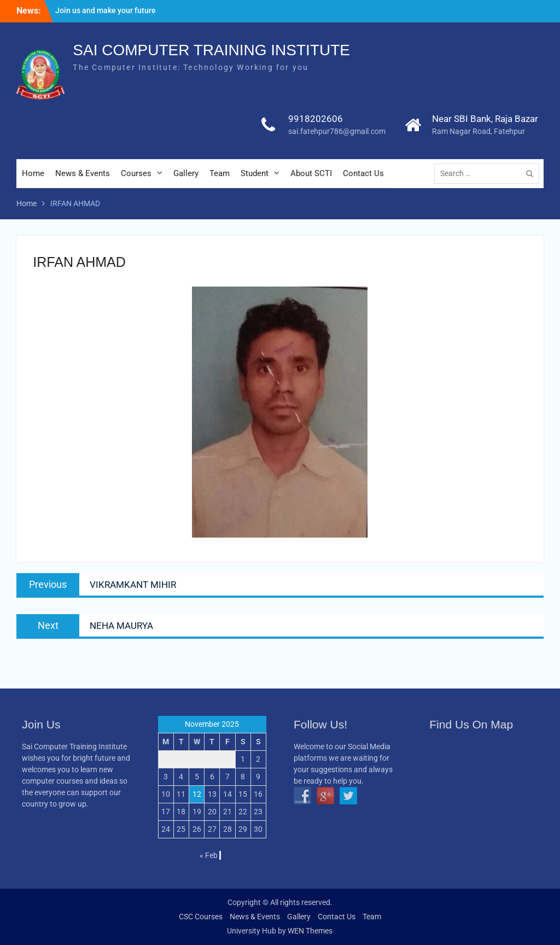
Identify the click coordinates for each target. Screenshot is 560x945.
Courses (136, 173)
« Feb (209, 855)
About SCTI (311, 173)
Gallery (186, 173)
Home (33, 173)
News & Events (83, 173)
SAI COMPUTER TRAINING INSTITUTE (211, 50)
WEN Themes (310, 931)
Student (255, 173)
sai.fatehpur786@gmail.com (337, 131)
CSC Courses (201, 917)
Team (220, 173)
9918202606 (316, 119)
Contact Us (363, 173)
